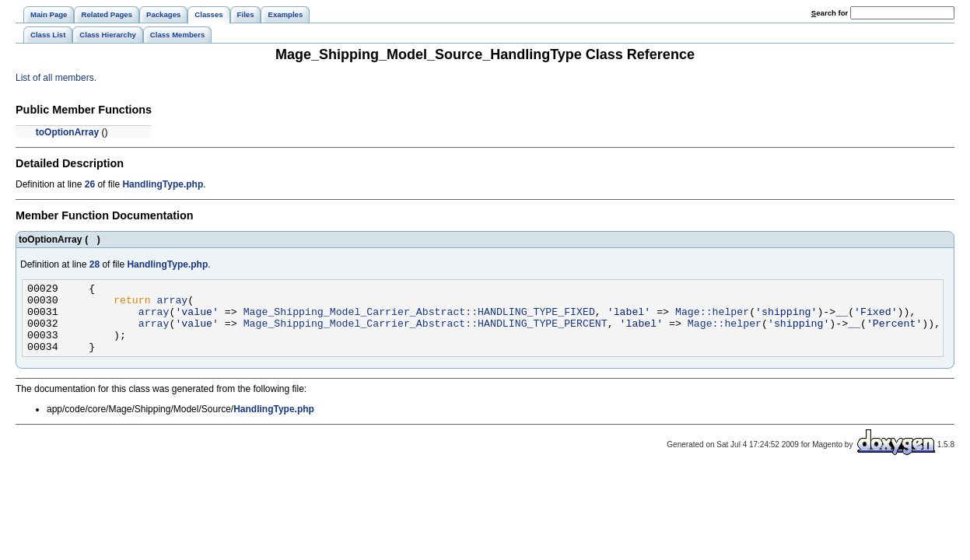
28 (95, 264)
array (173, 304)
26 (90, 184)
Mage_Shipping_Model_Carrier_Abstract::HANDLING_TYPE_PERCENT (425, 332)
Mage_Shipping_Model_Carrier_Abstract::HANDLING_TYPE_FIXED (419, 318)
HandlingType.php (163, 184)
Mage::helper (712, 318)
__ (842, 318)
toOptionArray (67, 132)
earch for (830, 13)
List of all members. (56, 78)
